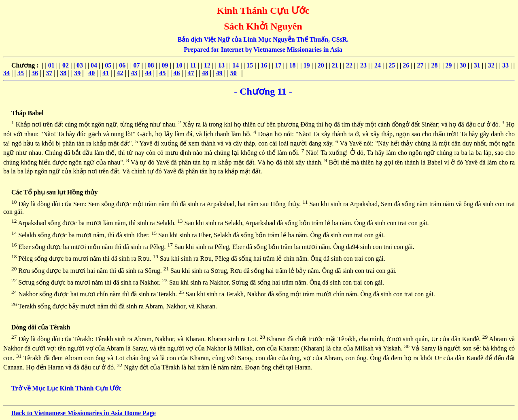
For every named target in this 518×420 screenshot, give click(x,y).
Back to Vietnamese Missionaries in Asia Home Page (84, 413)
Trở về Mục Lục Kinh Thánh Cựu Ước (66, 388)
